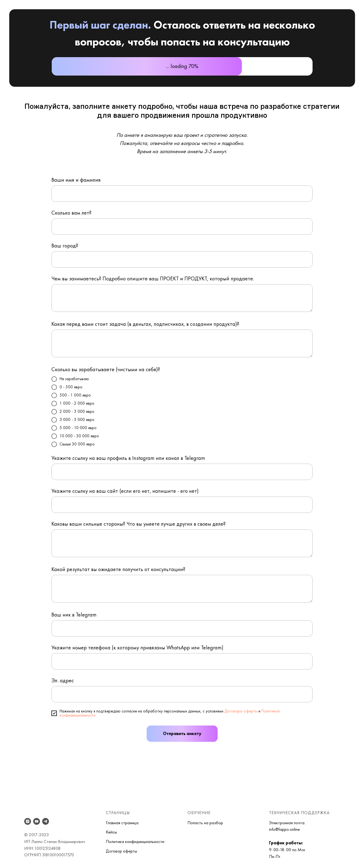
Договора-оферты (241, 711)
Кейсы (111, 832)
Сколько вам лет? (71, 213)
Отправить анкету (182, 734)
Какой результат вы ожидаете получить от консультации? (118, 569)
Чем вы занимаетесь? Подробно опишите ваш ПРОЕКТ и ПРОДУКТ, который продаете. (153, 278)
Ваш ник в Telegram (74, 615)
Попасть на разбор (205, 823)
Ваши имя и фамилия (76, 180)
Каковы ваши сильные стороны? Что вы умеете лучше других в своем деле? (138, 524)
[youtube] (37, 821)
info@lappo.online (284, 829)
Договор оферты (121, 851)
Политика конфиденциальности (135, 841)
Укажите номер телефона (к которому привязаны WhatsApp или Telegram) (137, 647)
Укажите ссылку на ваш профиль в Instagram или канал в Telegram (128, 458)
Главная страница (122, 823)
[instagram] (28, 821)
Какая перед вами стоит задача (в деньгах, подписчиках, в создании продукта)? (145, 324)
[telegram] (46, 821)
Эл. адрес (63, 680)
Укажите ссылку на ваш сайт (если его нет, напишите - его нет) (125, 491)
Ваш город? (65, 246)
